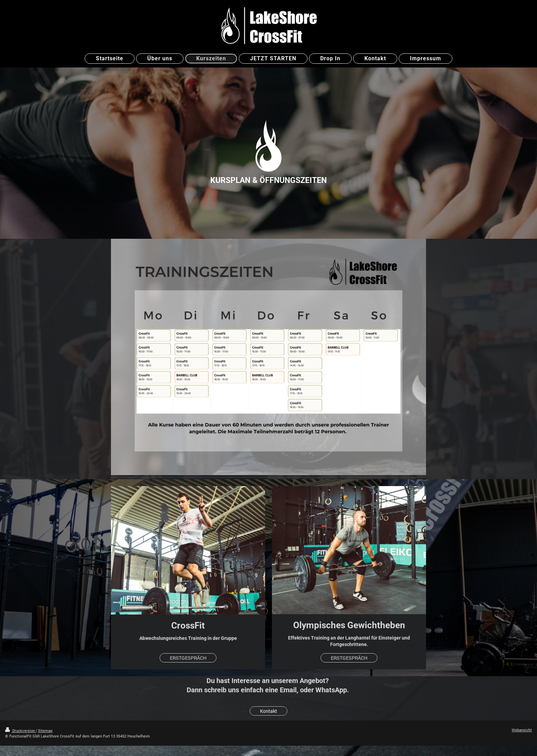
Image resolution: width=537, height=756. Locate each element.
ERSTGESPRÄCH (188, 658)
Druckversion (21, 730)
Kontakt (268, 711)
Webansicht (522, 730)
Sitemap (45, 730)
